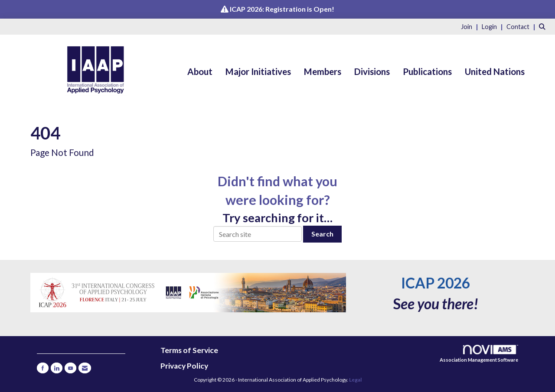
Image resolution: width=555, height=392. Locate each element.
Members (323, 71)
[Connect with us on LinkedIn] (57, 368)
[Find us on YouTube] (70, 368)
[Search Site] (544, 26)
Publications (427, 71)
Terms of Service (189, 350)
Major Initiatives (258, 71)
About (200, 71)
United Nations (495, 71)
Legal (355, 380)
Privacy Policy (184, 366)
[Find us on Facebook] (43, 368)
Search (322, 234)
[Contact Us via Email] (85, 368)
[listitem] (471, 26)
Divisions (372, 71)
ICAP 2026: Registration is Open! (282, 9)
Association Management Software (479, 354)
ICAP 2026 (436, 283)
